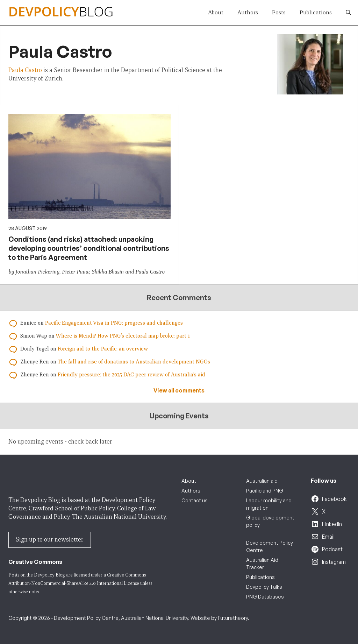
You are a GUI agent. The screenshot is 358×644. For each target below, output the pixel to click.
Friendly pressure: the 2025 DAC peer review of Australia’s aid (131, 375)
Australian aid (262, 481)
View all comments (179, 390)
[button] (348, 13)
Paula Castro (25, 70)
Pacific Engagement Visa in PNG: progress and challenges (114, 323)
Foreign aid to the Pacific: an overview (103, 349)
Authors (248, 12)
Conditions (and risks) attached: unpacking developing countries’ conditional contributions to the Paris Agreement (89, 248)
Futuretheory (233, 618)
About (216, 12)
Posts (279, 12)
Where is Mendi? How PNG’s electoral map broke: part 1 (123, 336)
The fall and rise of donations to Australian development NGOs (134, 362)
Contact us (195, 500)
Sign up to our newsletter (50, 540)
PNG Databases (265, 597)
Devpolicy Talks (264, 587)
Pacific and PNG (265, 491)
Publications (316, 12)
